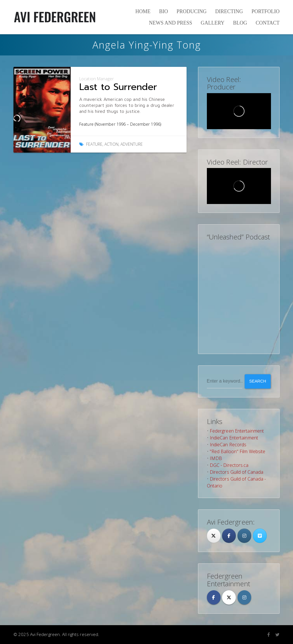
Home (143, 11)
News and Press (170, 23)
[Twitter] (214, 536)
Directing (229, 11)
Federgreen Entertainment (237, 431)
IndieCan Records (228, 445)
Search (258, 381)
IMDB (216, 458)
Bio (164, 11)
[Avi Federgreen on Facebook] (214, 597)
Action (111, 144)
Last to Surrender (118, 87)
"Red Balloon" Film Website (238, 451)
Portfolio (266, 11)
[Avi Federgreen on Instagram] (244, 536)
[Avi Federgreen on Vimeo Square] (260, 536)
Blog (240, 23)
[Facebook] (229, 536)
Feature (94, 144)
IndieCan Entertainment (234, 438)
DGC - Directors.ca (229, 465)
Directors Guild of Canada (237, 472)
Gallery (212, 23)
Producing (192, 11)
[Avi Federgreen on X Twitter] (229, 597)
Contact (268, 23)
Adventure (132, 144)
